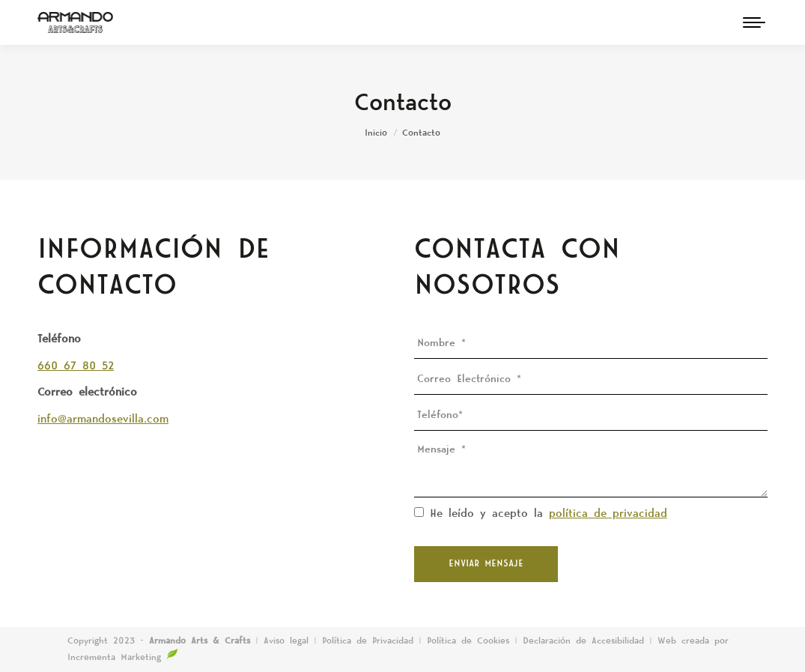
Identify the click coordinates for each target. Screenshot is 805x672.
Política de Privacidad (370, 641)
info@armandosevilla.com (103, 420)
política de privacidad (608, 514)
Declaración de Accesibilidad (583, 641)
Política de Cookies (468, 641)
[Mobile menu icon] (754, 22)
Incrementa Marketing (123, 657)
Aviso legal (289, 641)
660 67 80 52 (76, 366)
